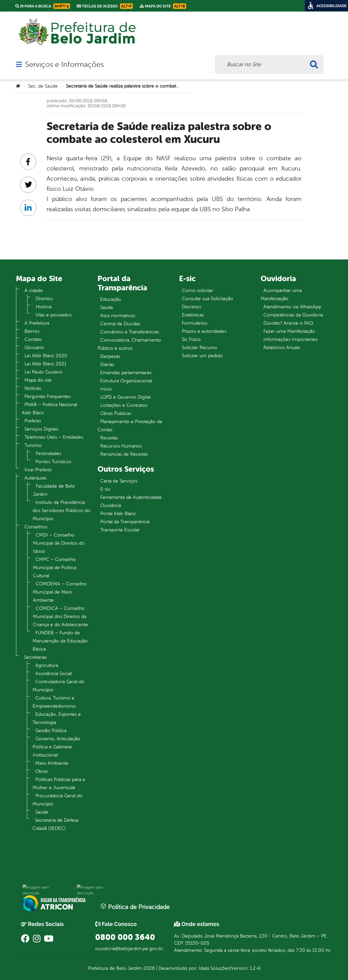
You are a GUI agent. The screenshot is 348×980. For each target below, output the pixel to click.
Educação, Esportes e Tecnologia (57, 718)
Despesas (110, 356)
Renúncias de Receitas (124, 454)
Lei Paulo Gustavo (43, 372)
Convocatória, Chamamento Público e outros (129, 344)
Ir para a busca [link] (43, 6)
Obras (42, 771)
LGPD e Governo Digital (125, 397)
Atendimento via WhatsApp (292, 307)
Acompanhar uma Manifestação (281, 295)
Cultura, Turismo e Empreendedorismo (54, 702)
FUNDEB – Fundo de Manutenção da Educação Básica (60, 641)
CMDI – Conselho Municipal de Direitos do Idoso (59, 543)
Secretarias (36, 657)
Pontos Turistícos (53, 462)
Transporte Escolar (120, 530)
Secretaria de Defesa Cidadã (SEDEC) (55, 824)
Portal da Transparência (125, 522)
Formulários (195, 323)
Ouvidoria (111, 505)
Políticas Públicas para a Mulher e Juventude (59, 784)
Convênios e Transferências (130, 332)
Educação (111, 299)
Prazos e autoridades (204, 331)
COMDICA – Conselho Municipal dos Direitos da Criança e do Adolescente (60, 616)
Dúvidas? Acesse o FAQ (288, 323)
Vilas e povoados (54, 315)
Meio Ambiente (52, 763)
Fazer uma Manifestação (289, 331)
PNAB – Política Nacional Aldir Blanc (49, 409)
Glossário (34, 348)
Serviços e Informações (64, 65)
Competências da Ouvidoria (293, 315)
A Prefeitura (37, 323)
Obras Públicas (116, 413)
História (44, 307)
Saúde (42, 812)
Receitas (109, 438)
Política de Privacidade (135, 907)
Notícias (33, 388)
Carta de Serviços (119, 481)
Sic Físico (191, 339)
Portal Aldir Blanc (118, 514)
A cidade (34, 291)
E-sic (105, 489)
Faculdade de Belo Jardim (54, 490)
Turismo (33, 445)
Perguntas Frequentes (48, 396)
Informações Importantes (291, 339)
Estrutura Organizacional (126, 381)
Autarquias (36, 478)
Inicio (106, 389)
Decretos (192, 307)
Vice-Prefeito (38, 470)
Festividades (48, 453)
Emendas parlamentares (126, 373)
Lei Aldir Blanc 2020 (46, 356)
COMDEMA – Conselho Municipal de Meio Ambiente (60, 592)
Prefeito (33, 421)
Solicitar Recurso (199, 348)
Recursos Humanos (121, 446)
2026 (148, 968)
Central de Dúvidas (120, 324)
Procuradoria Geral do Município (58, 800)
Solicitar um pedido (202, 356)
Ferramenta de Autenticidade (131, 497)
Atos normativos (118, 316)
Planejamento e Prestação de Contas (130, 426)
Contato (33, 339)
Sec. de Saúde (43, 86)
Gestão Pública (51, 731)
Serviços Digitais (41, 429)
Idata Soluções (214, 968)
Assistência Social (54, 674)
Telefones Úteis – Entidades (54, 437)
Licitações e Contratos (124, 405)
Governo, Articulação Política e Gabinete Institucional (56, 747)
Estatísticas (193, 315)
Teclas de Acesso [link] (105, 6)
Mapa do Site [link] (163, 6)
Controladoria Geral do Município (59, 686)
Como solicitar (197, 291)
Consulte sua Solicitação (207, 299)
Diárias (107, 365)
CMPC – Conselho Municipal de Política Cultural (55, 568)
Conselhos (36, 527)
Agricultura (47, 665)
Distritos (44, 299)
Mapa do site (38, 380)
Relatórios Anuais (282, 348)
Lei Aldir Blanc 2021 (45, 364)
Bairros (32, 331)
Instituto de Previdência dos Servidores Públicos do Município (62, 511)
